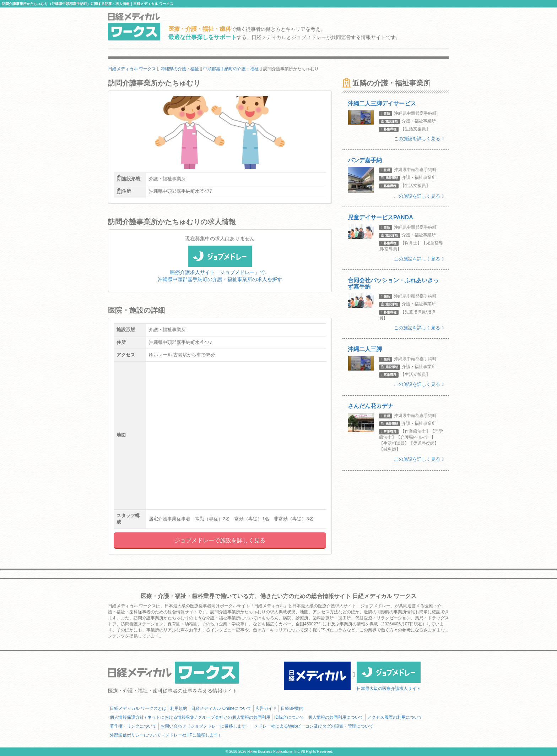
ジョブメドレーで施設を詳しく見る (220, 540)
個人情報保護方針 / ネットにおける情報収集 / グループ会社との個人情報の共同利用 (190, 717)
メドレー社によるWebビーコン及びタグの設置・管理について (314, 726)
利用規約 (179, 708)
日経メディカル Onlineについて (221, 708)
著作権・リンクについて (133, 726)
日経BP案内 (292, 708)
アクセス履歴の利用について (395, 717)
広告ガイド (266, 708)
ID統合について (289, 717)
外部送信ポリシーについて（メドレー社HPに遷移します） (166, 735)
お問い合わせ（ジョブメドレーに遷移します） (205, 726)
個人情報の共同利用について (336, 717)
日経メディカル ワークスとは (138, 708)
